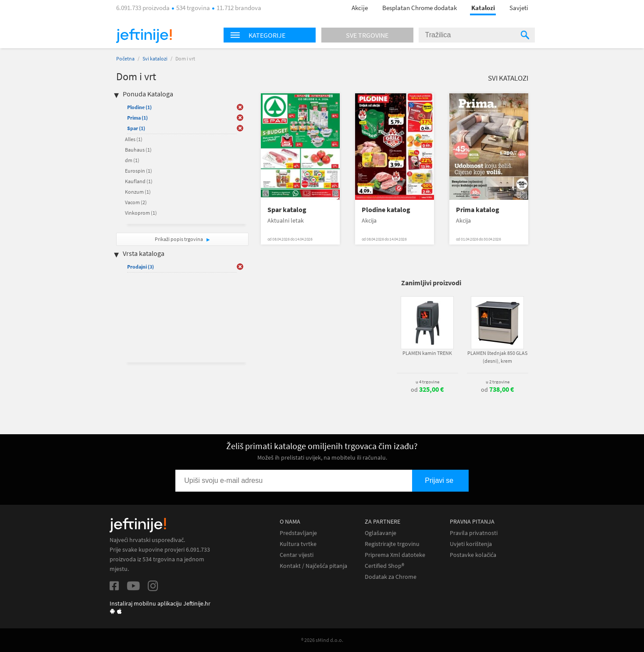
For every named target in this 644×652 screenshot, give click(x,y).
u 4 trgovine (427, 382)
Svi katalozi (155, 58)
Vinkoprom (141, 213)
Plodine (139, 107)
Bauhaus (138, 150)
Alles (134, 139)
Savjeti (519, 8)
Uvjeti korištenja (471, 544)
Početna (125, 58)
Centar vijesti (297, 555)
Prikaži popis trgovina (179, 239)
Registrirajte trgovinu (392, 544)
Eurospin (139, 171)
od (427, 390)
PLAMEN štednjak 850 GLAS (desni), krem (497, 357)
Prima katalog (478, 210)
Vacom (136, 202)
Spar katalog (287, 210)
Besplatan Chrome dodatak (420, 8)
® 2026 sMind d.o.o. (322, 640)
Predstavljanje (298, 533)
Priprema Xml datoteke (395, 555)
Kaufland (139, 181)
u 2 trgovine (498, 382)
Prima (137, 118)
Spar (136, 128)
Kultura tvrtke (298, 544)
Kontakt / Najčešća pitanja (313, 566)
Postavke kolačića (473, 555)
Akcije (360, 8)
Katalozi (483, 8)
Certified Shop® (384, 566)
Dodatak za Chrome (391, 577)
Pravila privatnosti (474, 533)
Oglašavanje (381, 533)
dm (132, 160)
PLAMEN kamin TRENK (427, 353)
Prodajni (141, 267)
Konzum (138, 192)
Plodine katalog (386, 210)
